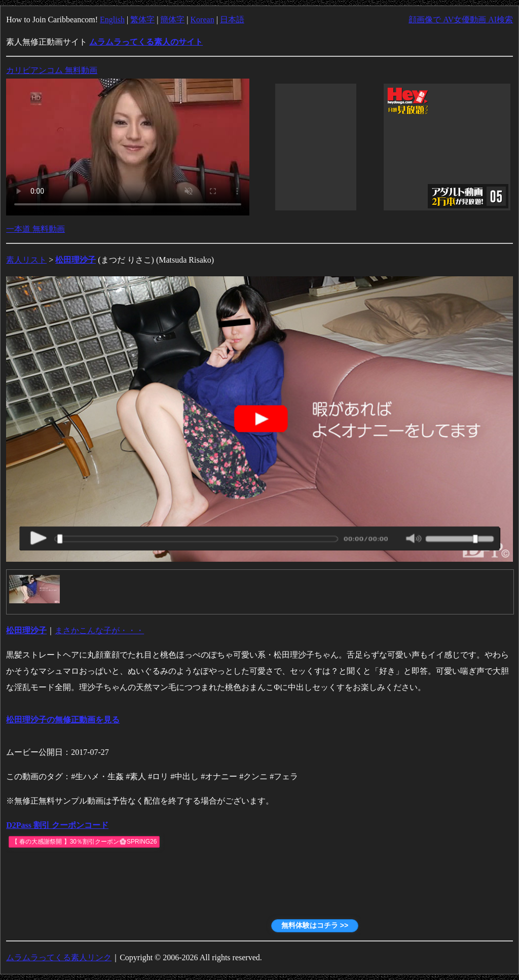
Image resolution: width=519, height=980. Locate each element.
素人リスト (26, 260)
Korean (202, 20)
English (112, 20)
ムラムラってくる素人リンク (59, 957)
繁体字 (142, 20)
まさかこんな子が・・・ (99, 630)
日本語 (232, 20)
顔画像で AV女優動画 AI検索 (461, 20)
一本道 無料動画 (35, 229)
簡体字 (172, 20)
